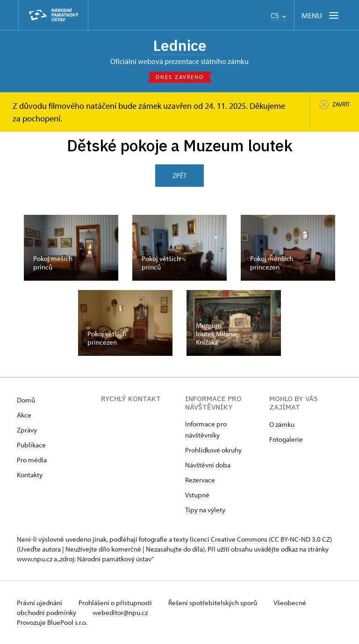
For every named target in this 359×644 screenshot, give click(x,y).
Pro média (32, 460)
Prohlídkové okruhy (213, 450)
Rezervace (200, 480)
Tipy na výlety (205, 510)
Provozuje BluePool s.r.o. (52, 622)
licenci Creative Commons (229, 539)
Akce (24, 415)
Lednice (180, 45)
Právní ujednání (40, 603)
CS (278, 16)
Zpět (179, 175)
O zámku (282, 424)
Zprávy (27, 430)
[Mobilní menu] (321, 15)
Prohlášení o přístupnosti (116, 603)
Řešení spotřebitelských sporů (213, 603)
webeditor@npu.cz (120, 612)
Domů (26, 400)
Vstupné (197, 495)
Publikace (31, 445)
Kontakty (30, 475)
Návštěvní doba (208, 465)
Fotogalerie (286, 439)
